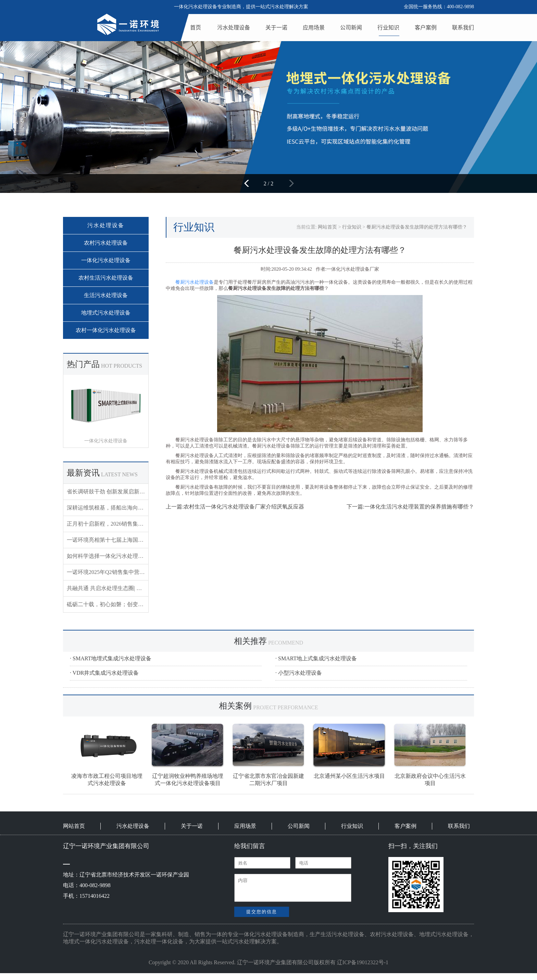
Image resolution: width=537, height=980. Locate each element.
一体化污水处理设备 (106, 260)
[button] (249, 183)
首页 (196, 27)
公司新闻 (351, 27)
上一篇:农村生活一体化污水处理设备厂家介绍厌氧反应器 (235, 507)
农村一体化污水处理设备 (106, 330)
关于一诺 (276, 27)
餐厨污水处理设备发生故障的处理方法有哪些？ (417, 227)
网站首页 (327, 227)
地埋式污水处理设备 (106, 313)
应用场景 (314, 27)
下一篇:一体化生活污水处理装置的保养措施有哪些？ (410, 507)
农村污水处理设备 (106, 243)
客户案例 (426, 27)
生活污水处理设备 (106, 295)
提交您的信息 (262, 912)
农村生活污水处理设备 (106, 278)
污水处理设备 (234, 27)
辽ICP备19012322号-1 (363, 962)
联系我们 (463, 27)
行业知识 (388, 27)
